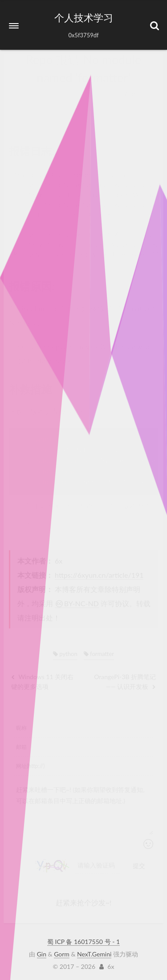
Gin (42, 952)
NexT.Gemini (94, 952)
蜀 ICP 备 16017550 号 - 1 (83, 940)
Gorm (62, 952)
